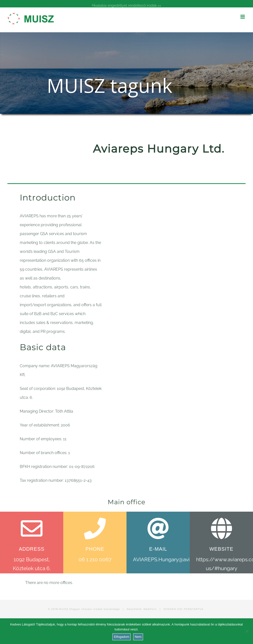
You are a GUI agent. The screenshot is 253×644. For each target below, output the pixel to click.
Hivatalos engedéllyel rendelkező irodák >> (126, 5)
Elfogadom (122, 637)
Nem (138, 637)
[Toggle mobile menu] (243, 17)
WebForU (150, 609)
